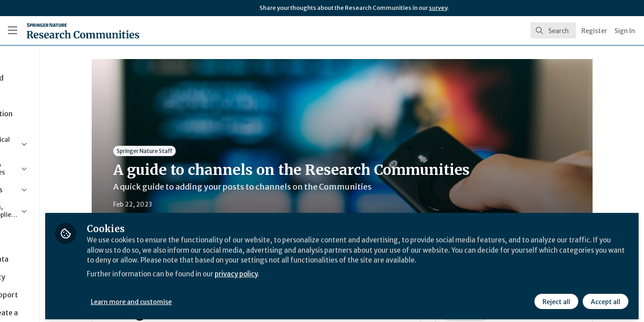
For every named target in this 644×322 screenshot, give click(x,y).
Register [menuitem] (594, 31)
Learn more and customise (206, 298)
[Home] (71, 30)
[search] (553, 30)
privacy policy (319, 281)
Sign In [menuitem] (625, 31)
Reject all (555, 298)
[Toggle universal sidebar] (13, 30)
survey (438, 8)
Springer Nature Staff (182, 151)
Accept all (605, 298)
